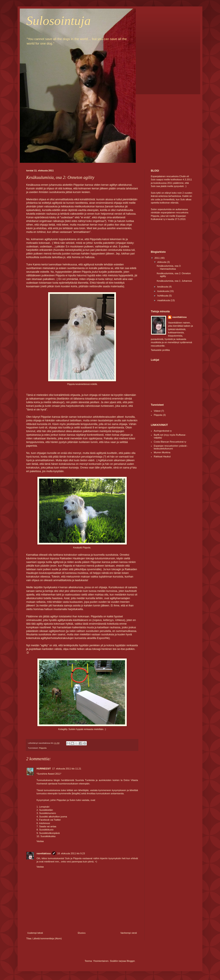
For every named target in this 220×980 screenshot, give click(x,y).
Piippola (43, 748)
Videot (157, 411)
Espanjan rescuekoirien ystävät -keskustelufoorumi (171, 447)
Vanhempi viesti (129, 933)
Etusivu (82, 933)
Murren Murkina (162, 452)
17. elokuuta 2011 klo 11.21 (67, 769)
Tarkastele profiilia (160, 350)
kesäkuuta (163, 287)
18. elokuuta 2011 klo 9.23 (71, 853)
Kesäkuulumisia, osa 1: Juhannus (174, 281)
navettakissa (44, 853)
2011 (157, 258)
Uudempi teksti (35, 933)
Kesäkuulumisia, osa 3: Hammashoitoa (169, 267)
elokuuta (162, 262)
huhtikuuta (163, 296)
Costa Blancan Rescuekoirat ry (170, 442)
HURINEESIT (44, 769)
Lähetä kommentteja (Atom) (47, 938)
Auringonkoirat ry (163, 431)
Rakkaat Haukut (162, 456)
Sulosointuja (58, 21)
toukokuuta (163, 291)
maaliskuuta (164, 300)
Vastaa (40, 841)
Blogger (131, 961)
